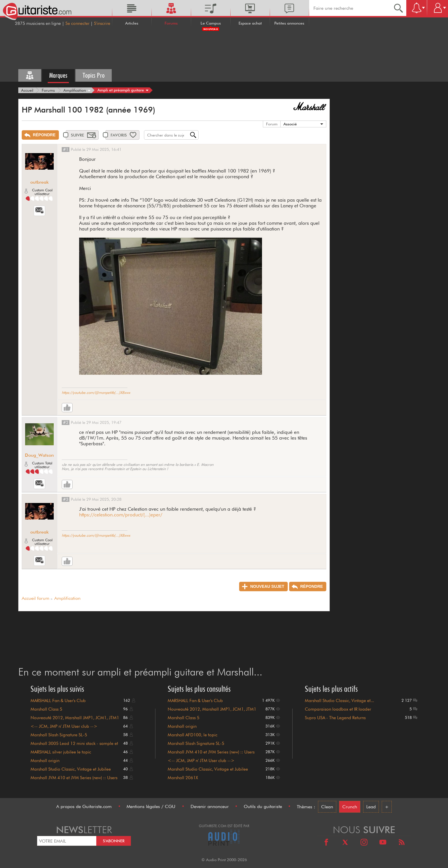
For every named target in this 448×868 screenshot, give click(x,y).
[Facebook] (326, 843)
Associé (290, 124)
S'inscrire (102, 23)
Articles (132, 23)
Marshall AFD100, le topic (193, 735)
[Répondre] (40, 135)
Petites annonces (289, 23)
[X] (345, 843)
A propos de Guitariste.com (84, 806)
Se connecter (77, 23)
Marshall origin (45, 761)
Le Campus (211, 23)
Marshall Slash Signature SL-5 (59, 735)
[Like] (67, 408)
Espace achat (250, 23)
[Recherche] (398, 8)
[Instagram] (364, 843)
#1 (66, 149)
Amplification (67, 598)
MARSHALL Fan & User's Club (58, 701)
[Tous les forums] (30, 75)
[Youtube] (383, 843)
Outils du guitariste (263, 806)
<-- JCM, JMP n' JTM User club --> (64, 726)
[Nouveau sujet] (263, 587)
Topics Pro (94, 75)
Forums (171, 23)
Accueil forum (36, 598)
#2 (66, 422)
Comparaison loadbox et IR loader (338, 709)
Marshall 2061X (183, 778)
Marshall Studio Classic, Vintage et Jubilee (71, 769)
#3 (66, 499)
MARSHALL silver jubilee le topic (61, 752)
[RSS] (402, 843)
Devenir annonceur (210, 806)
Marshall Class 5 (46, 709)
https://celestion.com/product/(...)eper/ (121, 515)
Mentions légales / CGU (151, 806)
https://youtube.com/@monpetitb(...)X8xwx (96, 392)
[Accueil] (27, 90)
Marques (58, 75)
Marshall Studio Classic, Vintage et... (339, 701)
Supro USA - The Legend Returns (335, 718)
